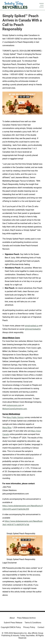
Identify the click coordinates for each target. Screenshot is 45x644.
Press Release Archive (26, 618)
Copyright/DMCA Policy (11, 627)
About (12, 618)
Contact (41, 627)
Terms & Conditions (33, 623)
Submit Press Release (13, 623)
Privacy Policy (29, 627)
